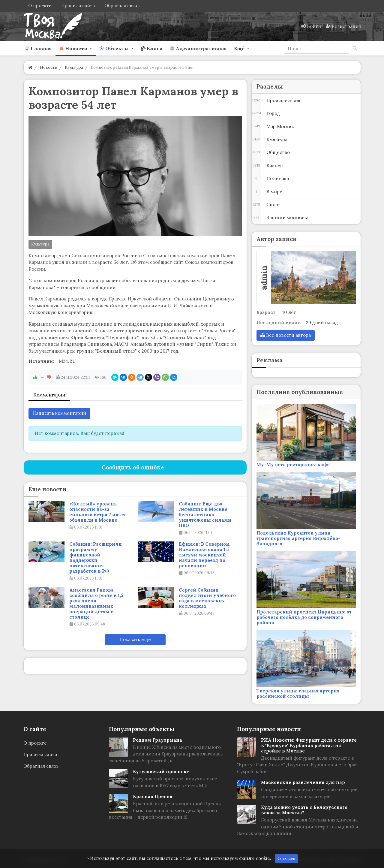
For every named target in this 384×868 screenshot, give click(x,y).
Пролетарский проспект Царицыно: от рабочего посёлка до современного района (304, 617)
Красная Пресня (153, 796)
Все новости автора (286, 335)
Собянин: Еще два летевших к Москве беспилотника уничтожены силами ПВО (205, 515)
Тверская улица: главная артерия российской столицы (298, 693)
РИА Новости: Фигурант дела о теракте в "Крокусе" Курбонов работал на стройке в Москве (309, 745)
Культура (40, 244)
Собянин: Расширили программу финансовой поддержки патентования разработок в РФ (96, 558)
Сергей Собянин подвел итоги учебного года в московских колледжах (207, 598)
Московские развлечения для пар (303, 782)
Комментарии (49, 395)
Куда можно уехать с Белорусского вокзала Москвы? (304, 810)
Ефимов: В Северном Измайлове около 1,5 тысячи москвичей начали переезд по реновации (204, 555)
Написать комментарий (59, 413)
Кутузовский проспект (161, 772)
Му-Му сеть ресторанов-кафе (293, 464)
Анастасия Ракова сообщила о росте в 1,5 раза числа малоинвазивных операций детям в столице (96, 604)
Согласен (286, 859)
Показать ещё (135, 639)
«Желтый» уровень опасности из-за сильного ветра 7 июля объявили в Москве (97, 512)
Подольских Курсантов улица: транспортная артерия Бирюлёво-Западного (298, 538)
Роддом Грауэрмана (157, 740)
